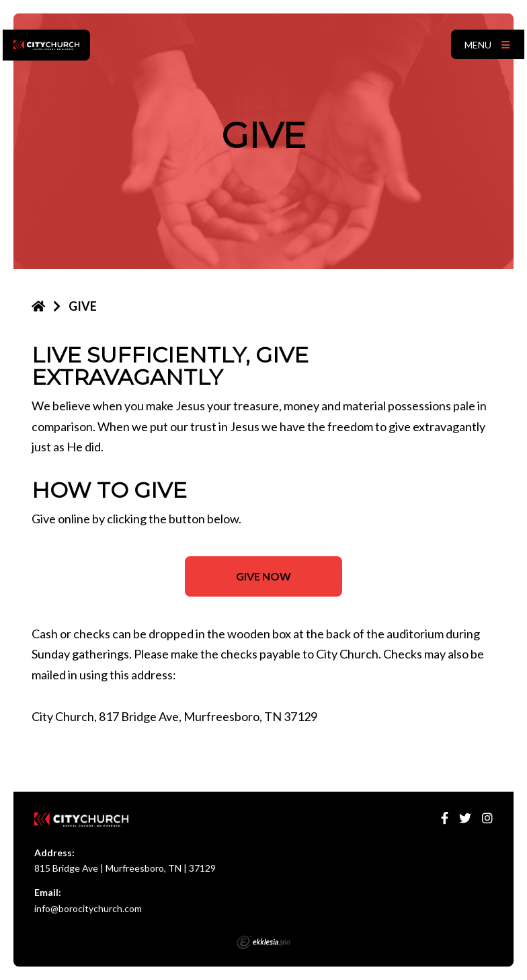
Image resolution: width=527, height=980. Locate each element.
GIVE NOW (263, 576)
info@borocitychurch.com (88, 908)
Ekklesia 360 (263, 942)
